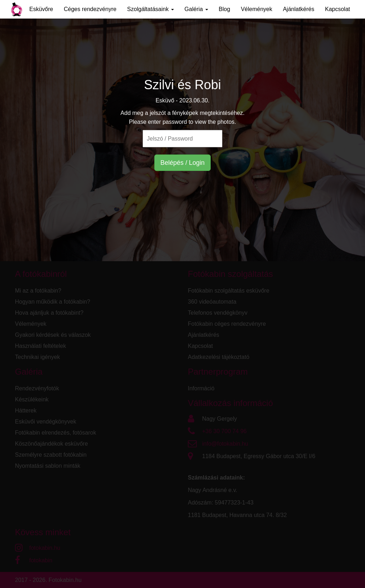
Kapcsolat (338, 9)
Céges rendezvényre (90, 9)
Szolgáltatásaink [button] (151, 9)
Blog (225, 9)
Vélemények (257, 9)
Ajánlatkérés (299, 9)
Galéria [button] (196, 9)
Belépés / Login (182, 163)
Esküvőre (41, 9)
